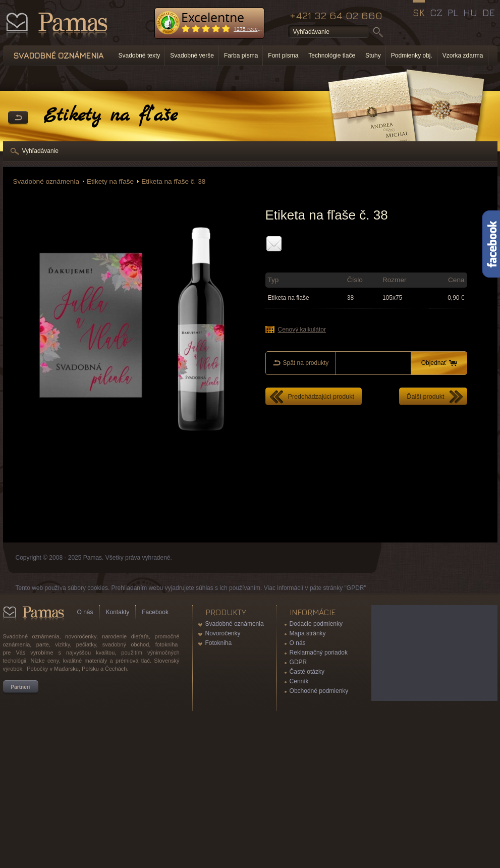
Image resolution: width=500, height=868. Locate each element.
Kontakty (118, 612)
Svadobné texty (140, 56)
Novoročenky (223, 633)
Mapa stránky (308, 633)
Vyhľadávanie (40, 151)
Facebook (155, 612)
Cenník (299, 681)
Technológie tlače (332, 56)
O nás (85, 612)
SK (419, 13)
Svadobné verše (192, 56)
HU (470, 13)
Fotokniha (219, 643)
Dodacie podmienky (316, 624)
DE (489, 13)
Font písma (283, 56)
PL (453, 13)
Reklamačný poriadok (319, 653)
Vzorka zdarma (463, 56)
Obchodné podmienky (319, 691)
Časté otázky (307, 672)
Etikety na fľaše (110, 181)
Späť (18, 118)
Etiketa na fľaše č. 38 (173, 181)
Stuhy (373, 56)
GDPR (298, 662)
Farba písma (241, 56)
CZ (436, 13)
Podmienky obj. (412, 56)
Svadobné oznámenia (46, 181)
